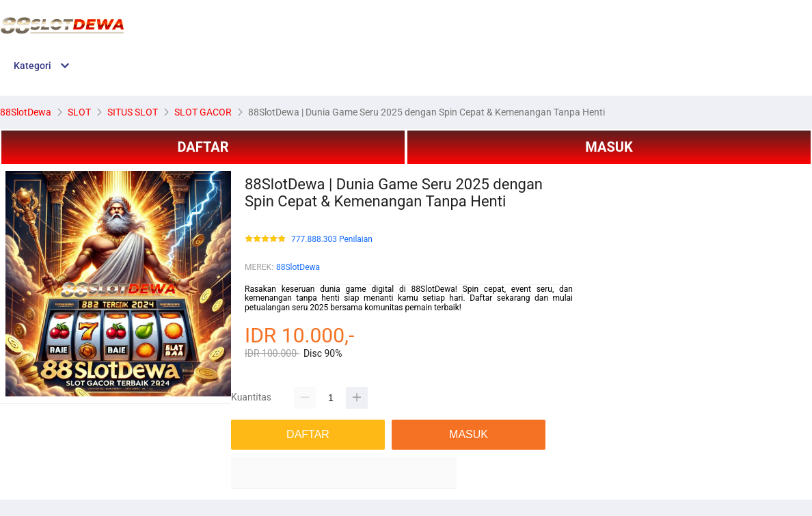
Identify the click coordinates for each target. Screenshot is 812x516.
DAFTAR (203, 147)
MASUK (609, 147)
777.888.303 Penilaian (332, 240)
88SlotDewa (298, 267)
